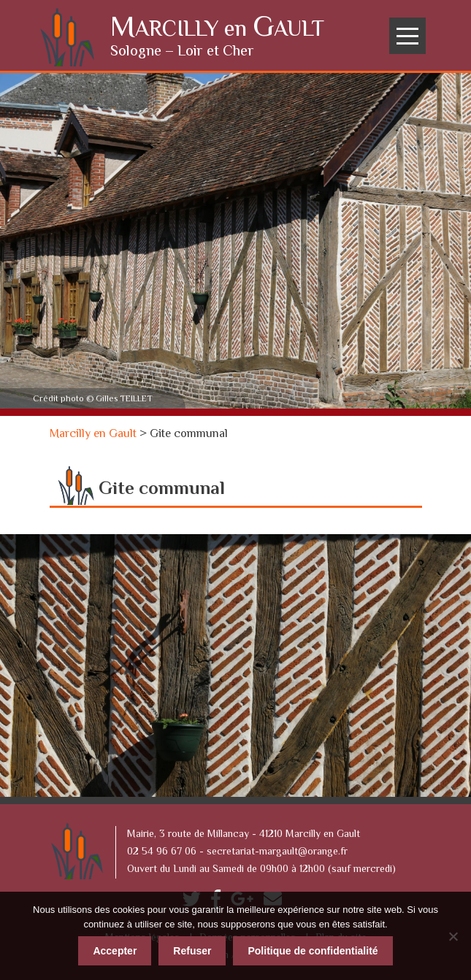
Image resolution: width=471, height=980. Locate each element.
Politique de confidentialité (313, 951)
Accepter (115, 951)
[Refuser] (453, 936)
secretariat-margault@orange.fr (277, 852)
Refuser (192, 951)
